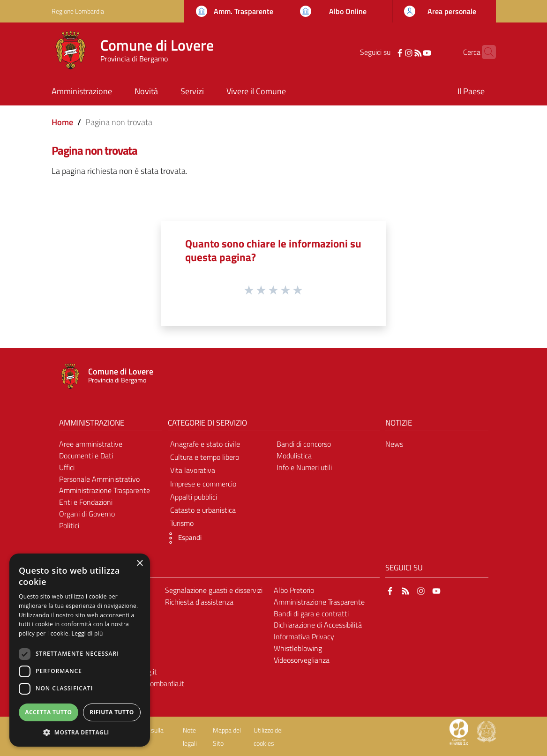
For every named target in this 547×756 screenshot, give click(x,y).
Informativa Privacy (304, 636)
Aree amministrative (91, 444)
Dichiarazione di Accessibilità (318, 625)
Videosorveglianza (302, 660)
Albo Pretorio (294, 590)
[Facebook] (385, 52)
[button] (182, 538)
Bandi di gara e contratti (311, 614)
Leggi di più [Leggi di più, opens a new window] (87, 633)
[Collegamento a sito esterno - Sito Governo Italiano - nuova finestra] (487, 731)
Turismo (182, 523)
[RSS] (403, 52)
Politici (69, 525)
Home (62, 122)
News (394, 444)
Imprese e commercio (203, 484)
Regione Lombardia (78, 11)
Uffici (67, 467)
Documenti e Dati (86, 456)
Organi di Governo (87, 514)
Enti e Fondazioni (86, 502)
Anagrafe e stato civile (205, 444)
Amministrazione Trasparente (105, 490)
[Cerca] (485, 52)
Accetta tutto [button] (48, 712)
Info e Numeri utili (304, 467)
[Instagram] (394, 52)
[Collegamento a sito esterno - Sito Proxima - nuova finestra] (459, 731)
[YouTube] (412, 52)
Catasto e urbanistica (203, 510)
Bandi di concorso (304, 444)
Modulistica (294, 456)
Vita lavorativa (193, 470)
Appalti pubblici (194, 497)
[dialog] (80, 650)
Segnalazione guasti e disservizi (214, 590)
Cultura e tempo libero (205, 457)
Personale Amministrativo (99, 479)
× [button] (139, 564)
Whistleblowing (298, 648)
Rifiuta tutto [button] (112, 712)
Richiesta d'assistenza (199, 602)
